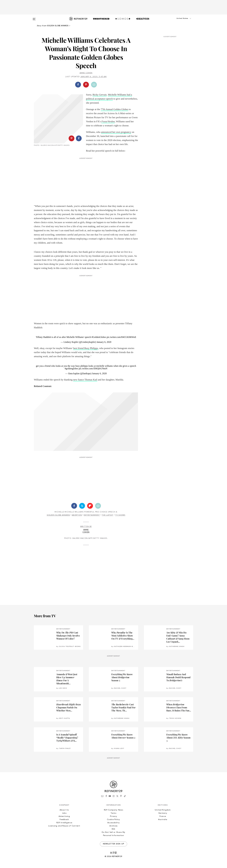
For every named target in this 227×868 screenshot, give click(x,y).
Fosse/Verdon (108, 121)
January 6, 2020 (104, 342)
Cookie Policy (113, 820)
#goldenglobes (71, 369)
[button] (179, 21)
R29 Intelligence (64, 823)
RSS (113, 829)
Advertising (64, 816)
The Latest (108, 515)
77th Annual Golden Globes (115, 109)
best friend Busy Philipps (86, 348)
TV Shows (120, 515)
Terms (113, 813)
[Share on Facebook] (78, 85)
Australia (163, 820)
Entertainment (92, 515)
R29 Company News (113, 810)
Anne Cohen (86, 73)
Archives (113, 826)
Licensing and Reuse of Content (64, 826)
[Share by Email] (94, 85)
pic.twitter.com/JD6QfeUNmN (93, 369)
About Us (64, 810)
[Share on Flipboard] (90, 506)
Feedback (64, 820)
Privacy (114, 816)
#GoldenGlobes (99, 337)
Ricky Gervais (100, 95)
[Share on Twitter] (82, 506)
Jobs (64, 813)
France (163, 816)
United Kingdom (163, 810)
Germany (163, 813)
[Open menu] (34, 18)
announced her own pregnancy (116, 132)
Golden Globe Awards (58, 515)
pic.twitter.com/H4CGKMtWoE (121, 337)
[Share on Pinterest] (86, 85)
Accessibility (113, 823)
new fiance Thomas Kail (85, 380)
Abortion (77, 515)
